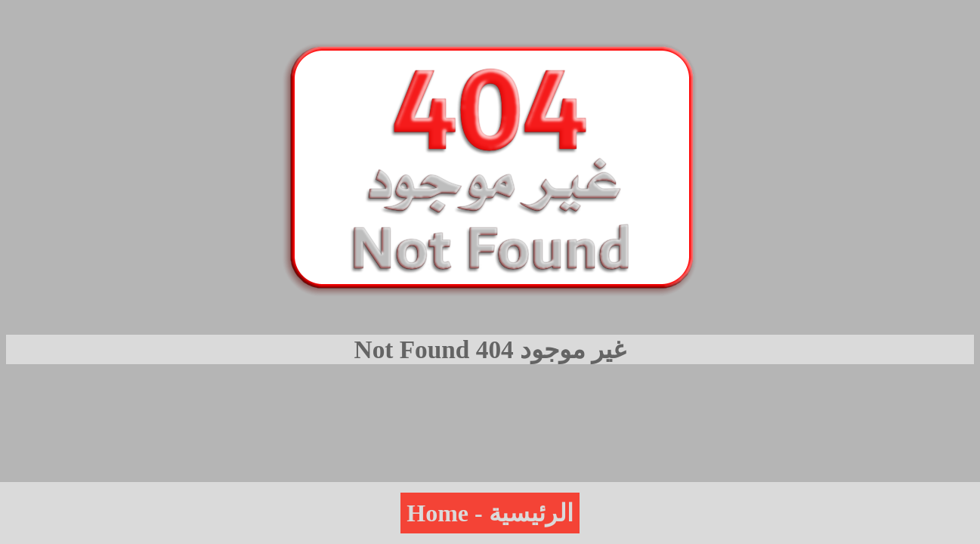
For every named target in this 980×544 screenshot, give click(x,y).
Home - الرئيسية (490, 513)
